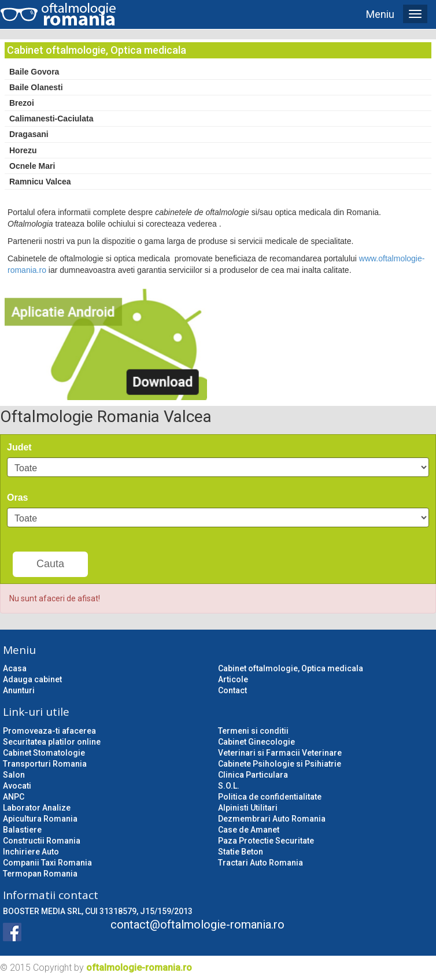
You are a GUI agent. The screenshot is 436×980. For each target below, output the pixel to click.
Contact (232, 690)
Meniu (380, 14)
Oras (17, 498)
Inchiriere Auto (31, 852)
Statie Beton (241, 852)
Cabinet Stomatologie (44, 753)
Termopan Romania (40, 874)
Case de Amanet (249, 830)
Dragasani (29, 134)
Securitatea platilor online (52, 742)
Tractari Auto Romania (261, 863)
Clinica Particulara (253, 775)
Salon (14, 775)
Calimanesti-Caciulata (51, 119)
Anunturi (19, 690)
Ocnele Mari (32, 166)
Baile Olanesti (36, 87)
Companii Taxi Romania (47, 863)
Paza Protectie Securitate (266, 841)
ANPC (14, 797)
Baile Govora (34, 72)
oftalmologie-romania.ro (139, 968)
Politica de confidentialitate (270, 797)
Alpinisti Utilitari (248, 808)
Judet (19, 447)
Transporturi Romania (45, 764)
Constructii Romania (42, 841)
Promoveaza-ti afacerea (49, 731)
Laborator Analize (37, 808)
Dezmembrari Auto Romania (272, 819)
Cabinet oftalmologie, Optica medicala (291, 668)
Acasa (15, 668)
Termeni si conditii (253, 731)
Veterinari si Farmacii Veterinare (280, 753)
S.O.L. (229, 786)
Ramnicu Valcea (40, 182)
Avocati (17, 786)
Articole (233, 679)
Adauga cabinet (32, 679)
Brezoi (22, 103)
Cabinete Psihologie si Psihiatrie (280, 764)
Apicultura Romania (40, 819)
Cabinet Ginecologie (256, 742)
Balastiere (22, 830)
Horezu (23, 150)
